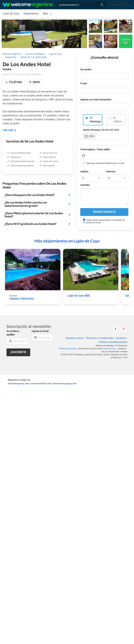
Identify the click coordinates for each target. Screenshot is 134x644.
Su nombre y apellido (13, 333)
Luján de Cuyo (11, 14)
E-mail (83, 84)
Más (45, 14)
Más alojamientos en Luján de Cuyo (67, 241)
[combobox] (90, 136)
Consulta (85, 185)
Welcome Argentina (68, 349)
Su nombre (86, 70)
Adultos (84, 172)
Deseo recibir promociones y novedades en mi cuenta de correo (104, 221)
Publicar (115, 5)
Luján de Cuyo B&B (78, 296)
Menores (111, 172)
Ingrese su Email (40, 331)
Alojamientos (31, 14)
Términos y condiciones (100, 338)
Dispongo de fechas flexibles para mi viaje (104, 163)
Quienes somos (75, 338)
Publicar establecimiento (113, 342)
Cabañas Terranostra (21, 299)
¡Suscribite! (18, 352)
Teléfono (118, 122)
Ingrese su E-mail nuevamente (96, 100)
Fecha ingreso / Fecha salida (95, 150)
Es (126, 5)
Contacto (121, 338)
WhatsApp (95, 122)
